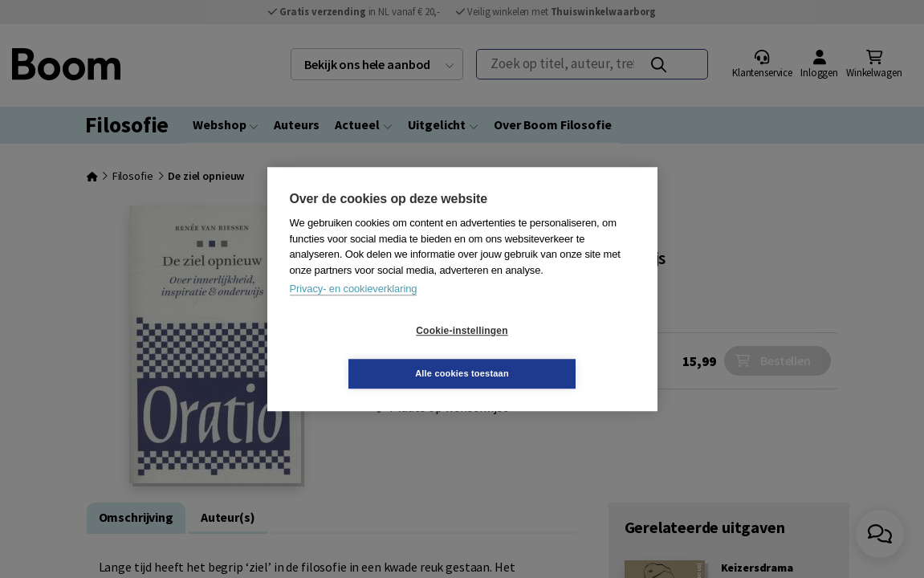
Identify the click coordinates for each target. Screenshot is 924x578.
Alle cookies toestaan (558, 352)
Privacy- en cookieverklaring (354, 310)
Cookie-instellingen (366, 352)
